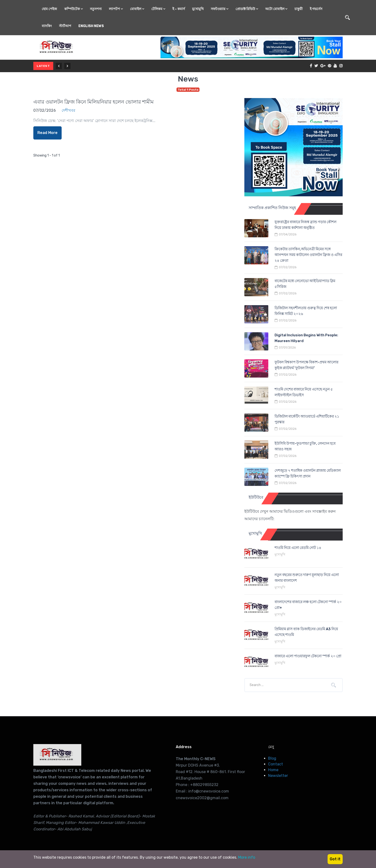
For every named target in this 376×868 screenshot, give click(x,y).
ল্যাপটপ (116, 9)
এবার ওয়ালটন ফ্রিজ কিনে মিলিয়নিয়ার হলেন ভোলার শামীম (94, 102)
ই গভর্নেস (316, 9)
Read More (47, 133)
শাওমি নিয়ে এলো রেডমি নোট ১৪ (298, 548)
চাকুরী (299, 9)
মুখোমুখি (198, 9)
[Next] (67, 66)
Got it (335, 859)
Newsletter (278, 776)
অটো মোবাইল (276, 9)
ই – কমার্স (179, 9)
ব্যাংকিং (47, 26)
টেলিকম (158, 9)
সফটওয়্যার (220, 9)
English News (91, 26)
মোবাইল (137, 9)
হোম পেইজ (49, 9)
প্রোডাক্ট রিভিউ (247, 9)
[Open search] (347, 17)
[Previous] (59, 66)
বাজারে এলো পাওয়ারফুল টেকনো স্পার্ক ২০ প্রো (308, 656)
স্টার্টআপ (65, 26)
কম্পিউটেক (73, 9)
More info (247, 857)
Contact (276, 764)
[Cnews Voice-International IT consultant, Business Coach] (57, 755)
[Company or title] (286, 685)
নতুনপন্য (96, 9)
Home (273, 770)
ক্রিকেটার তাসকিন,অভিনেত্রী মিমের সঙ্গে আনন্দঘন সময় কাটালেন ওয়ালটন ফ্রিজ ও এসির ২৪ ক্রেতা (308, 255)
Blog (272, 758)
